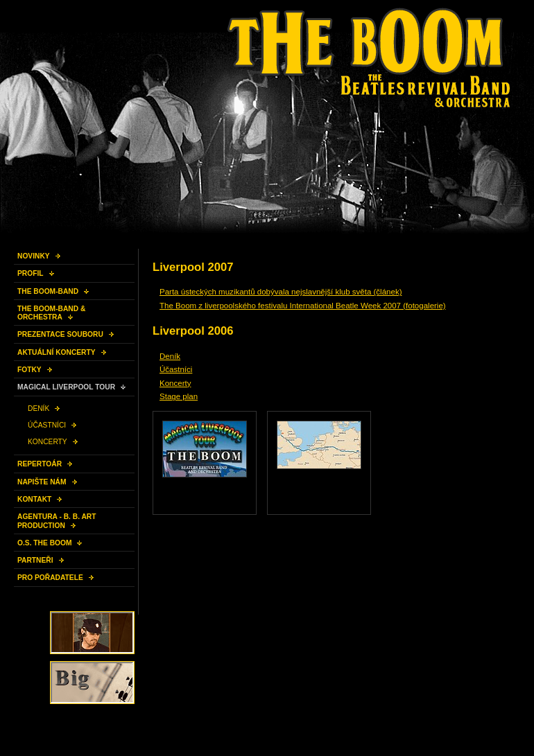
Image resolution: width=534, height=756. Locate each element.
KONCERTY (48, 442)
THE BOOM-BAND (48, 291)
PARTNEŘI (35, 560)
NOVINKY (34, 256)
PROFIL (31, 273)
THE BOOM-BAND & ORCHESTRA (51, 313)
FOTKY (29, 370)
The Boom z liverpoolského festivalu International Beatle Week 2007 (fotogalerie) (303, 306)
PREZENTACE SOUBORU (60, 334)
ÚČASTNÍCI (47, 425)
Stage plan (179, 396)
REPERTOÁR (40, 464)
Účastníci (176, 369)
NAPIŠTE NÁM (42, 482)
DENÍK (38, 408)
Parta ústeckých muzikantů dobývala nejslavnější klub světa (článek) (281, 292)
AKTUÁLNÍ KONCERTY (57, 352)
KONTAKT (34, 499)
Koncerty (175, 383)
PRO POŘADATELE (50, 578)
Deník (170, 356)
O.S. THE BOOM (44, 543)
